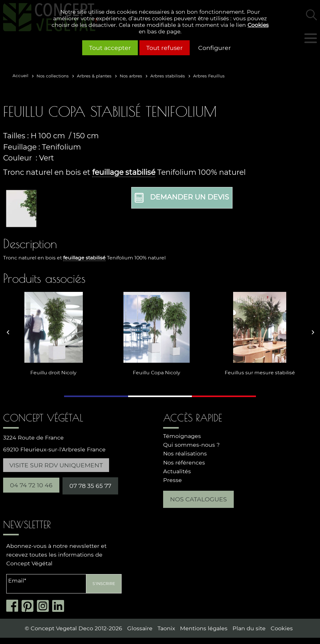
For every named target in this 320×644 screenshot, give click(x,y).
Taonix (166, 628)
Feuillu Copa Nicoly (155, 373)
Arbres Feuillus (209, 76)
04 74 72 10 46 (31, 485)
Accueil (20, 76)
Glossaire (140, 628)
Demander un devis (182, 198)
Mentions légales (204, 628)
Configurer (215, 48)
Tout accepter (110, 48)
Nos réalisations (185, 453)
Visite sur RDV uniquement (56, 465)
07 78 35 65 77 (90, 486)
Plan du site (249, 628)
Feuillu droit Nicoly (52, 373)
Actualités (177, 471)
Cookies (258, 25)
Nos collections (53, 76)
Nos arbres (131, 76)
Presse (172, 480)
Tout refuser (165, 48)
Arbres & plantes (94, 76)
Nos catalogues (198, 499)
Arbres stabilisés (168, 76)
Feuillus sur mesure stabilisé (258, 373)
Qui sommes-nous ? (191, 445)
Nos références (184, 462)
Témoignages (182, 436)
